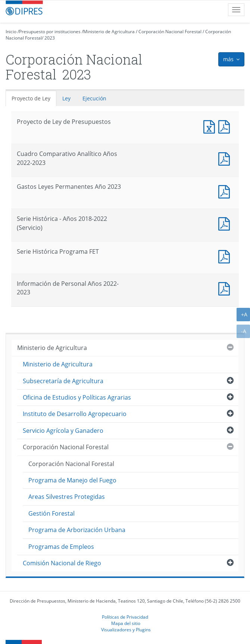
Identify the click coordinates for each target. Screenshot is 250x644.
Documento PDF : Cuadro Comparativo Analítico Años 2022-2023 (226, 158)
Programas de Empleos (61, 547)
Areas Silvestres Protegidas (67, 497)
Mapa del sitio (126, 623)
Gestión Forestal (51, 513)
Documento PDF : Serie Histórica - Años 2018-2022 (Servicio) (226, 223)
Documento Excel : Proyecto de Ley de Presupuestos (211, 126)
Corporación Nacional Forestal (170, 32)
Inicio (11, 32)
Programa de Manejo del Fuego (72, 480)
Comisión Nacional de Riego (62, 563)
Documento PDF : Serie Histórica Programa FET (226, 256)
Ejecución (94, 98)
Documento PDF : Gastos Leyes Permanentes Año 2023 (226, 191)
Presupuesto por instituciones (50, 32)
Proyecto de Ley (31, 98)
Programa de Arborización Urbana (77, 530)
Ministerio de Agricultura (109, 32)
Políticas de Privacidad (125, 617)
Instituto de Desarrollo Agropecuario (75, 414)
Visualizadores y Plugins (126, 629)
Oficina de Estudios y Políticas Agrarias (77, 397)
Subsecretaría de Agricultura (63, 381)
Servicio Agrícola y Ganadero (63, 431)
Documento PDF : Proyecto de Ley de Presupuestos (226, 126)
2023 (50, 38)
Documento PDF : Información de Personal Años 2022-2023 (226, 288)
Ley (66, 98)
